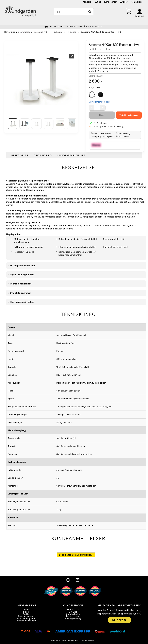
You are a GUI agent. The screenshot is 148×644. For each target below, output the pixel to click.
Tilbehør (72, 32)
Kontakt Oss (73, 610)
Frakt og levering (73, 618)
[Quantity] (97, 108)
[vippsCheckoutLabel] (129, 115)
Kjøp (102, 115)
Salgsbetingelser (26, 616)
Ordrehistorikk (73, 614)
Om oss (26, 610)
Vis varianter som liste (99, 102)
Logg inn (139, 16)
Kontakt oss (137, 2)
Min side (87, 2)
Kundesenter (111, 2)
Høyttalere (57, 32)
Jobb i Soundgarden (26, 618)
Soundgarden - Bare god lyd (32, 32)
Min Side (73, 612)
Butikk (98, 2)
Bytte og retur (73, 616)
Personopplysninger (26, 621)
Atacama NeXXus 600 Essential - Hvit (101, 32)
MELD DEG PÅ (119, 620)
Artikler (124, 2)
